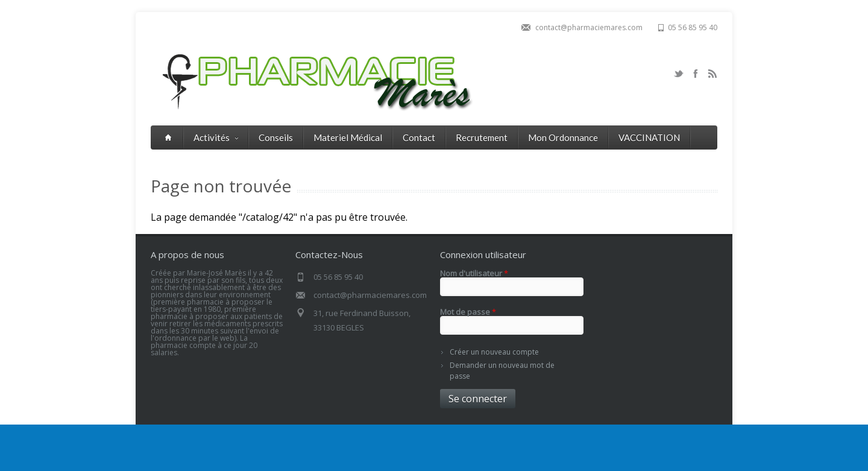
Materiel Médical (348, 138)
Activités (216, 138)
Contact (419, 138)
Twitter (679, 74)
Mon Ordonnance (563, 138)
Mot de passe (468, 312)
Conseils (276, 138)
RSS (712, 74)
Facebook (696, 74)
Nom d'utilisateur (474, 273)
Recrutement (482, 138)
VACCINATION (649, 138)
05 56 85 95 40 (693, 27)
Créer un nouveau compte (494, 352)
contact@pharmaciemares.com (589, 27)
